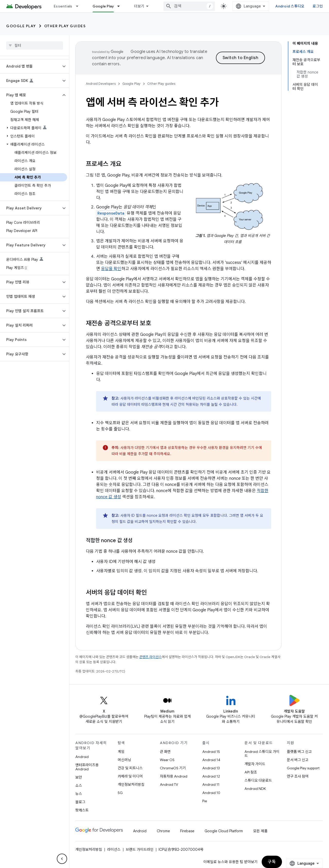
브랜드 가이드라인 (140, 849)
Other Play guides (65, 26)
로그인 (318, 6)
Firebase (187, 831)
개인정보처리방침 (131, 784)
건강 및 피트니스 (130, 768)
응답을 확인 (111, 269)
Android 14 (211, 760)
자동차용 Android (174, 776)
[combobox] (189, 6)
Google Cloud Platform (224, 831)
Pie (205, 801)
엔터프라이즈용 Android (87, 767)
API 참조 (251, 772)
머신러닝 (124, 760)
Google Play (21, 26)
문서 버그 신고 (298, 760)
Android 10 (211, 793)
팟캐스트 (82, 810)
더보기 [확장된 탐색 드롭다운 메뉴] (139, 6)
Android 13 (211, 768)
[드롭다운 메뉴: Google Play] (121, 6)
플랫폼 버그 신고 (299, 752)
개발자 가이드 (255, 764)
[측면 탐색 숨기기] (62, 859)
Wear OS (167, 760)
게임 (121, 752)
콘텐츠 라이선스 (150, 657)
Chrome (163, 831)
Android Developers (101, 84)
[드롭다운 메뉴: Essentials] (79, 6)
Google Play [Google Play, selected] (103, 6)
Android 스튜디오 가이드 (262, 754)
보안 (79, 777)
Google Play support (303, 768)
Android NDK (255, 789)
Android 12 (211, 776)
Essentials (63, 6)
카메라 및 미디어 (130, 776)
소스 (79, 786)
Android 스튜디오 (290, 6)
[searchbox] (35, 45)
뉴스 (79, 794)
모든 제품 (260, 831)
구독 (272, 862)
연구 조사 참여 (298, 776)
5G (120, 793)
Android (82, 757)
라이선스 (114, 849)
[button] (30, 66)
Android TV (169, 784)
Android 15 (211, 752)
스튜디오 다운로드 (258, 780)
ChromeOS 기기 (173, 768)
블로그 (80, 802)
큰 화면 (165, 752)
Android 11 (211, 784)
